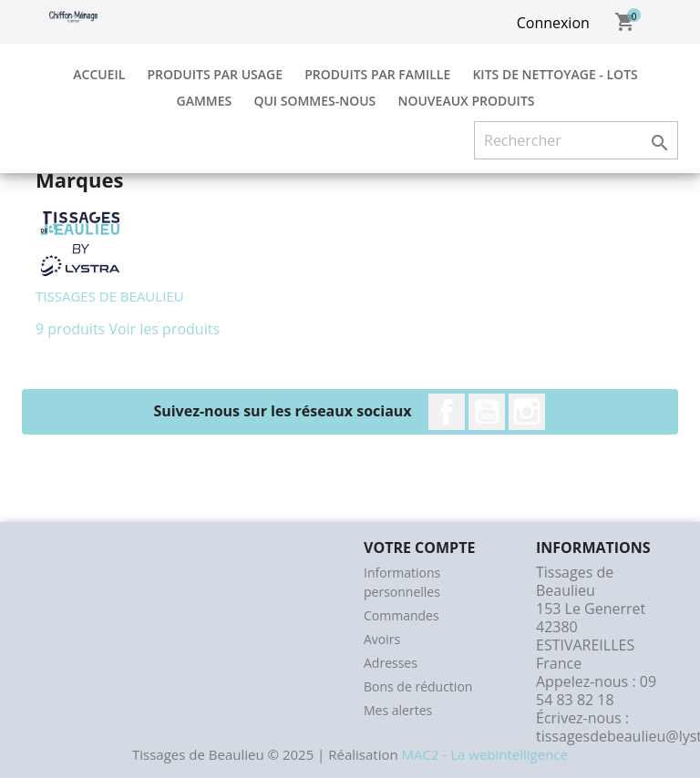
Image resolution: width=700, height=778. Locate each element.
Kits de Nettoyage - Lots (555, 74)
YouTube (487, 412)
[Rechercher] (576, 140)
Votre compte (419, 548)
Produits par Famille (377, 74)
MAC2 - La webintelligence (485, 754)
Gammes (204, 101)
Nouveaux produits (466, 101)
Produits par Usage (216, 74)
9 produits (70, 329)
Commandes (401, 615)
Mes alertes (398, 710)
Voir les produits (164, 329)
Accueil (99, 74)
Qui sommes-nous (314, 101)
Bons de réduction (418, 686)
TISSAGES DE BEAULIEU (110, 296)
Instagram (527, 412)
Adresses (391, 663)
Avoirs (382, 639)
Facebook (447, 412)
